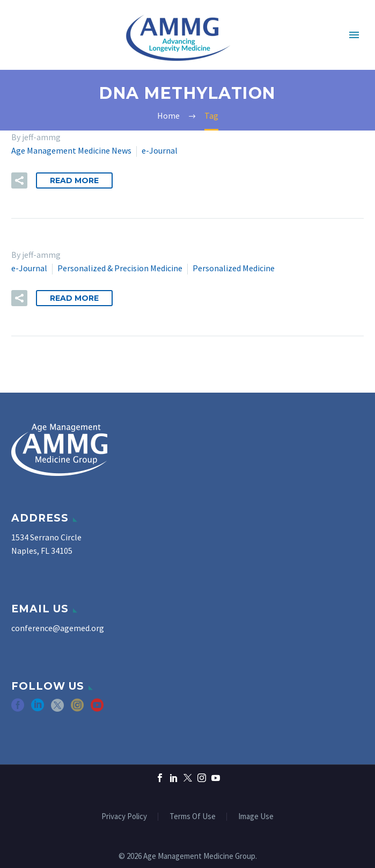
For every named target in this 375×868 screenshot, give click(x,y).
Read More (74, 180)
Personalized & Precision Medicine (120, 268)
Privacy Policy (124, 817)
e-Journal (160, 150)
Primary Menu (354, 35)
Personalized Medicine (234, 268)
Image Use (256, 817)
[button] (19, 180)
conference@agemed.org (58, 628)
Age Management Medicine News (71, 150)
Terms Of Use (193, 817)
